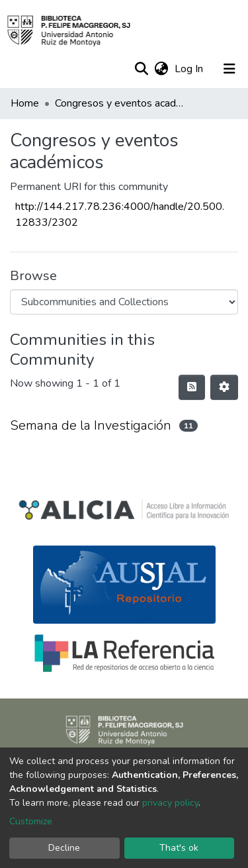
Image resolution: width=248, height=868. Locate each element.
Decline (64, 848)
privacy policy (170, 803)
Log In (190, 69)
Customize (31, 821)
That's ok (179, 848)
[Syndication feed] (192, 387)
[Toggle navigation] (229, 69)
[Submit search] (141, 69)
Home (25, 103)
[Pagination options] (224, 387)
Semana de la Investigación (91, 425)
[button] (161, 69)
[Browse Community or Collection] (124, 302)
